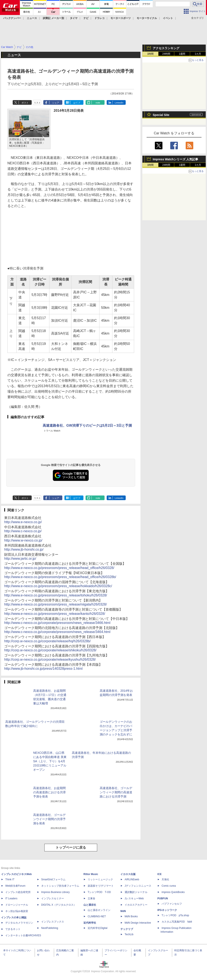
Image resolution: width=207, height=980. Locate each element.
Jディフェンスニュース (138, 886)
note (98, 103)
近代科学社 (90, 923)
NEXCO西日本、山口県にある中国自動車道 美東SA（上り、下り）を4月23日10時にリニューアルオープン (50, 761)
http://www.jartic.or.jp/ (20, 559)
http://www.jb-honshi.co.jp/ (24, 549)
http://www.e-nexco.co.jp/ (23, 522)
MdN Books (131, 916)
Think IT (10, 879)
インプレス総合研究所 (18, 892)
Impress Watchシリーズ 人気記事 (175, 159)
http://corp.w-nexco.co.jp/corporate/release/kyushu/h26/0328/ (50, 659)
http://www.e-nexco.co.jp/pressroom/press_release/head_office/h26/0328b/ (60, 577)
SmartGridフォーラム (53, 879)
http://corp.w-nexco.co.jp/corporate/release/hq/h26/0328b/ (47, 641)
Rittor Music (91, 874)
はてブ (77, 103)
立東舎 (91, 898)
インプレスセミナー (53, 898)
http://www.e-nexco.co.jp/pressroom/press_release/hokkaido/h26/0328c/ (58, 586)
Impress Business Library (55, 892)
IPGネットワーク (167, 910)
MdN (123, 911)
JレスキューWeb (134, 898)
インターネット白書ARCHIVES (23, 935)
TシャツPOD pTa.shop (175, 915)
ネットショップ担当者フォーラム (60, 886)
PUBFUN (163, 898)
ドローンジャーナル (17, 905)
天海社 (165, 879)
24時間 (166, 54)
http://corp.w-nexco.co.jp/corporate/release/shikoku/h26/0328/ (50, 650)
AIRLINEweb (132, 879)
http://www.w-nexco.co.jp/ (23, 540)
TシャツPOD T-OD (99, 892)
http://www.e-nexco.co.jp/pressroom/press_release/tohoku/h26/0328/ (56, 595)
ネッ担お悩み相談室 (17, 911)
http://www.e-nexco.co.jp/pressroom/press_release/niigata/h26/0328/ (56, 604)
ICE (159, 874)
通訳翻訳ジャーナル (136, 892)
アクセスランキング (166, 48)
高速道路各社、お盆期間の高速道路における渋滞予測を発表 (49, 792)
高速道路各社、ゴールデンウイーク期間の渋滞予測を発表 (49, 819)
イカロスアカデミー (136, 905)
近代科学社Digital (97, 928)
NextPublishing (50, 928)
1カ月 (198, 54)
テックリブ (127, 929)
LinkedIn (119, 103)
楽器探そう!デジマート (101, 886)
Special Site (161, 115)
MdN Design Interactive (138, 923)
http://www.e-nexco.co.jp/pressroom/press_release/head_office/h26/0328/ (59, 568)
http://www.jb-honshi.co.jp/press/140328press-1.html (43, 669)
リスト (37, 103)
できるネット (13, 929)
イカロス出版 (128, 874)
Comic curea (169, 886)
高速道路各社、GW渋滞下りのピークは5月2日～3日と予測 (87, 425)
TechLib (129, 934)
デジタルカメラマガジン (19, 923)
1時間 (150, 54)
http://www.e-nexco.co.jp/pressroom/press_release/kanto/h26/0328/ (55, 614)
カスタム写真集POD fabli (177, 922)
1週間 (182, 54)
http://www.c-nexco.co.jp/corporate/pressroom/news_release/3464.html (57, 632)
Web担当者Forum (15, 886)
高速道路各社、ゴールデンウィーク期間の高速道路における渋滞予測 (116, 792)
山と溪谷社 (90, 905)
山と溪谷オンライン (99, 910)
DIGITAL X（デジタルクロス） (59, 905)
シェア (56, 103)
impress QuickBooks (173, 892)
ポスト (25, 103)
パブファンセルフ (172, 904)
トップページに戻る (71, 847)
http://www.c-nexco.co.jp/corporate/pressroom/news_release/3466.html (57, 623)
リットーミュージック (100, 879)
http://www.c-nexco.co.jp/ (23, 531)
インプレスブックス (53, 922)
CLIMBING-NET (97, 916)
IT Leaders (11, 898)
